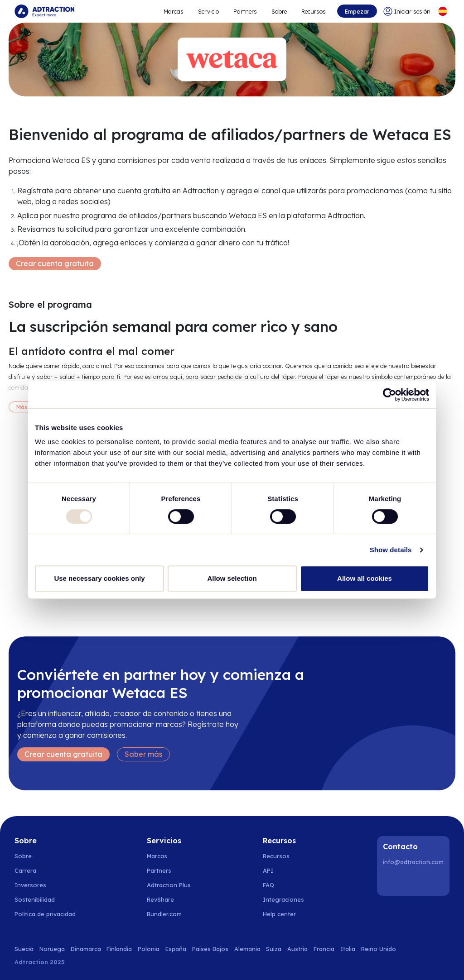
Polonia (149, 949)
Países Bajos (210, 949)
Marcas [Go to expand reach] (174, 11)
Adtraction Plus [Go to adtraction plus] (169, 885)
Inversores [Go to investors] (30, 885)
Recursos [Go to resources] (314, 11)
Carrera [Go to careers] (25, 870)
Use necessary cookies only (99, 578)
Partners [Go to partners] (159, 870)
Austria (297, 949)
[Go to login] (407, 11)
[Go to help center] (284, 914)
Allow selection (232, 578)
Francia (324, 949)
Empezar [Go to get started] (357, 11)
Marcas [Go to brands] (157, 856)
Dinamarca (86, 949)
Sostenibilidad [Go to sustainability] (35, 899)
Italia (348, 949)
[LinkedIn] (391, 881)
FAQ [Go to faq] (268, 885)
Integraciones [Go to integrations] (283, 899)
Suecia (24, 949)
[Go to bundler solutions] (169, 914)
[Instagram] (415, 881)
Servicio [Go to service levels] (208, 11)
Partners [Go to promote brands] (245, 11)
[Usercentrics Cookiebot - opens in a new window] (389, 395)
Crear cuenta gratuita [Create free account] (55, 263)
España (176, 949)
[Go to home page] (44, 11)
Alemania (247, 949)
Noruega (52, 949)
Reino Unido (379, 949)
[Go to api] (284, 870)
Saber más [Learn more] (143, 754)
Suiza (274, 949)
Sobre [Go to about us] (23, 856)
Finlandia (119, 949)
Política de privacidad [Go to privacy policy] (45, 914)
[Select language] (443, 11)
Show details (391, 550)
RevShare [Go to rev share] (160, 899)
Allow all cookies (365, 578)
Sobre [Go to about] (279, 11)
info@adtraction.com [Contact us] (413, 862)
